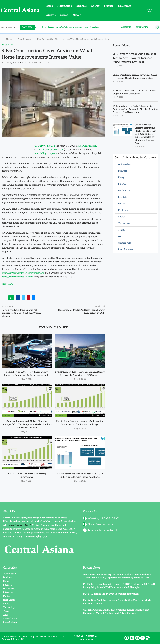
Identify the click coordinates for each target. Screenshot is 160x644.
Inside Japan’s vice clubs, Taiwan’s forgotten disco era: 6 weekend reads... (74, 27)
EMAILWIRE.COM (45, 146)
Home (49, 6)
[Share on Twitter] (23, 298)
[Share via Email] (33, 298)
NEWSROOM (20, 63)
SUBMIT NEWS (149, 11)
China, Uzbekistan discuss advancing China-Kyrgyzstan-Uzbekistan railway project (135, 77)
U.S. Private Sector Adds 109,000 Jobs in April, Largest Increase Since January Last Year (134, 58)
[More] (157, 27)
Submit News (87, 640)
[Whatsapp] (143, 638)
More (63, 15)
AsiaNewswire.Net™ (20, 525)
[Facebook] (127, 638)
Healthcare (125, 6)
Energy (95, 6)
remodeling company (46, 153)
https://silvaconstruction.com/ (17, 277)
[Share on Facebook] (18, 298)
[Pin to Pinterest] (28, 298)
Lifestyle (51, 15)
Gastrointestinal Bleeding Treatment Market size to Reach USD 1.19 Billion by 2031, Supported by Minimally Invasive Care (145, 134)
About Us (126, 27)
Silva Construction (87, 146)
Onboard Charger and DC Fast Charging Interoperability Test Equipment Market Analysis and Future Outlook (27, 424)
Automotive (65, 6)
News (76, 15)
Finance (109, 6)
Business (81, 6)
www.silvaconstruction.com (50, 150)
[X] (132, 638)
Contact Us (142, 27)
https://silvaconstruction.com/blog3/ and (23, 273)
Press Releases (25, 39)
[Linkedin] (137, 638)
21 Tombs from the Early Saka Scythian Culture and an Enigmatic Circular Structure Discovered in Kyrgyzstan (136, 109)
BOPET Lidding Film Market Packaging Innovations (111, 594)
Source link (7, 284)
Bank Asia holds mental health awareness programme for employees (134, 92)
